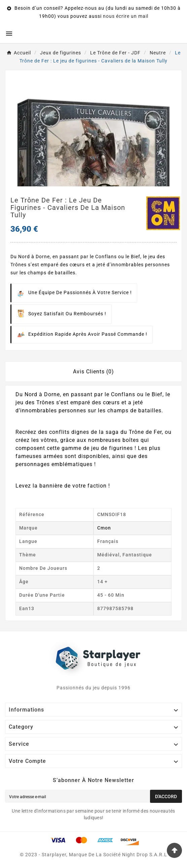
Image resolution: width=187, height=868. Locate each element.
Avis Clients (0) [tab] (93, 372)
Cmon (104, 528)
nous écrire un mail (126, 16)
